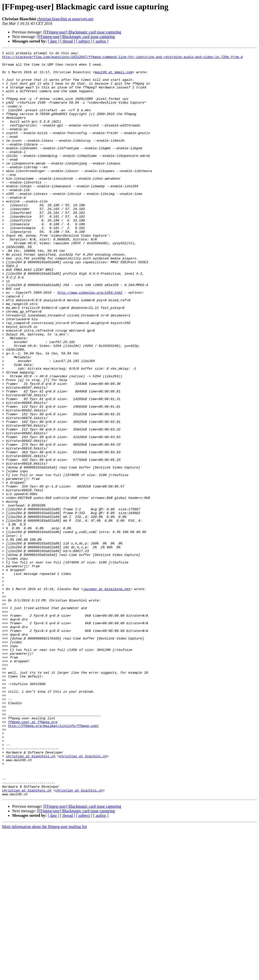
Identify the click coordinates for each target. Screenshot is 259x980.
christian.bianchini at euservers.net (65, 19)
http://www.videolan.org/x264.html (90, 341)
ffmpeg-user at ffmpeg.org (33, 856)
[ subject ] (84, 41)
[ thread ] (68, 41)
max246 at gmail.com (114, 77)
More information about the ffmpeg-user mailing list (45, 976)
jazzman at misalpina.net (107, 697)
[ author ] (101, 41)
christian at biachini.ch (83, 897)
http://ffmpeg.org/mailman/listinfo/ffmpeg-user (53, 861)
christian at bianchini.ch (31, 897)
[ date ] (53, 41)
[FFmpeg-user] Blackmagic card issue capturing (82, 32)
